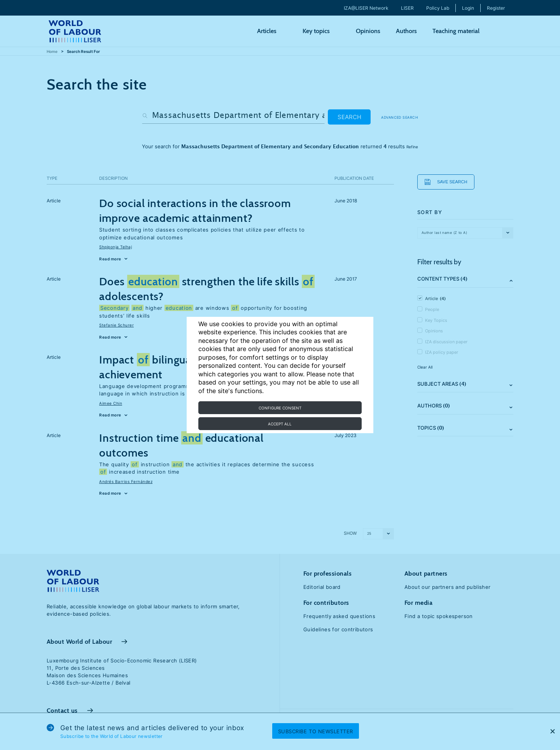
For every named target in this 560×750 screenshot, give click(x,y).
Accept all (280, 424)
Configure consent (280, 408)
